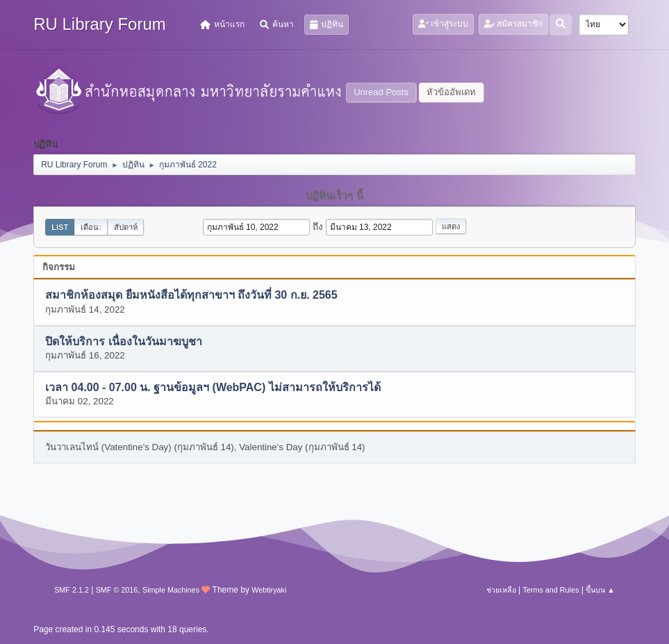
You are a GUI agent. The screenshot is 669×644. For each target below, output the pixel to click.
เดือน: (91, 227)
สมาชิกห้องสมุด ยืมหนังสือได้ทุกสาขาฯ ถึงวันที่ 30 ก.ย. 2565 (191, 296)
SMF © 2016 (117, 590)
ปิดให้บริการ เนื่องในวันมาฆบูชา (123, 341)
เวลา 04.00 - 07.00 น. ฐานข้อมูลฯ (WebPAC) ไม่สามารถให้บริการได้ (213, 388)
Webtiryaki (269, 590)
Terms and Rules (551, 590)
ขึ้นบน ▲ (600, 590)
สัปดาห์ (126, 227)
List (60, 227)
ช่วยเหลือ (501, 590)
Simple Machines (171, 590)
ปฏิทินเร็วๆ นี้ (334, 196)
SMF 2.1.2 (72, 590)
